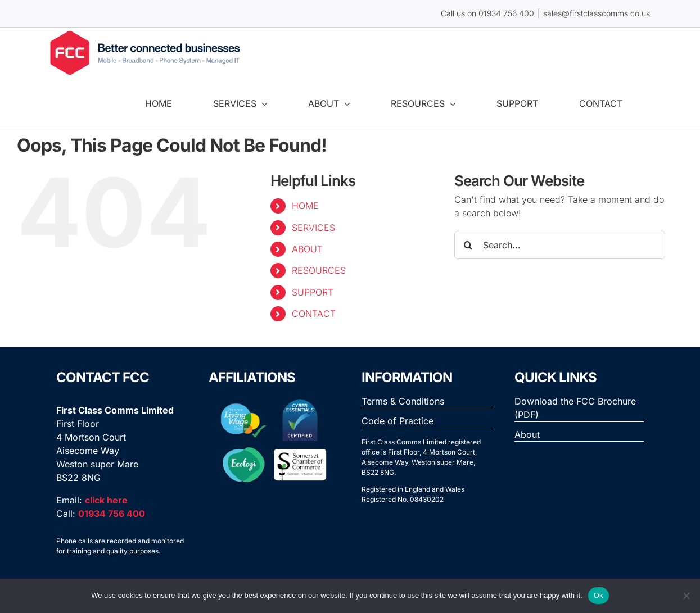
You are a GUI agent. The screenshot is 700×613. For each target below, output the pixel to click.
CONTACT (314, 314)
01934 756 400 (506, 13)
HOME (305, 206)
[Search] (468, 245)
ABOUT (307, 249)
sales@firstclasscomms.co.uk (597, 13)
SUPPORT (313, 292)
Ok (599, 595)
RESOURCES (319, 270)
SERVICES (313, 228)
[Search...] (560, 245)
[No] (686, 596)
